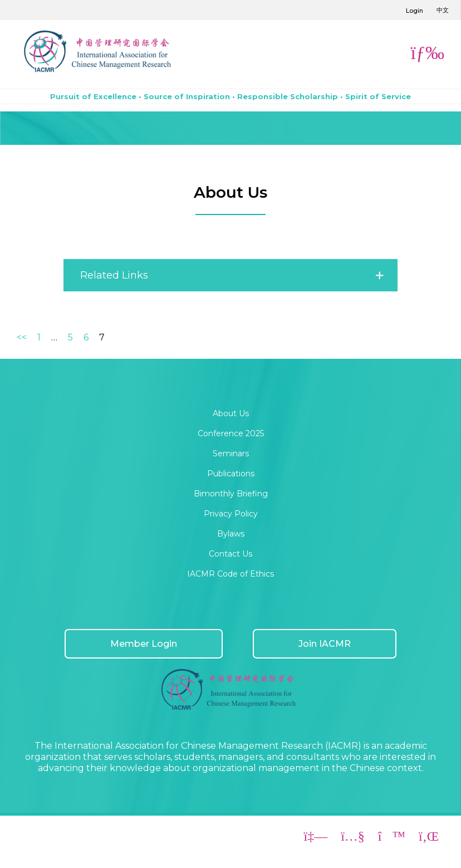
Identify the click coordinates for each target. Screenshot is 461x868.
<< (22, 337)
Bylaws (231, 534)
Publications (231, 474)
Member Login (144, 644)
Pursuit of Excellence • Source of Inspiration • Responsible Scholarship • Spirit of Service (230, 96)
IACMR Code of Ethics (230, 574)
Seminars (231, 453)
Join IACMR (325, 644)
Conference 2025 (231, 433)
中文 (443, 10)
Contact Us (230, 554)
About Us (231, 413)
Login (415, 11)
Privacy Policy (231, 514)
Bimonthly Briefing (231, 494)
